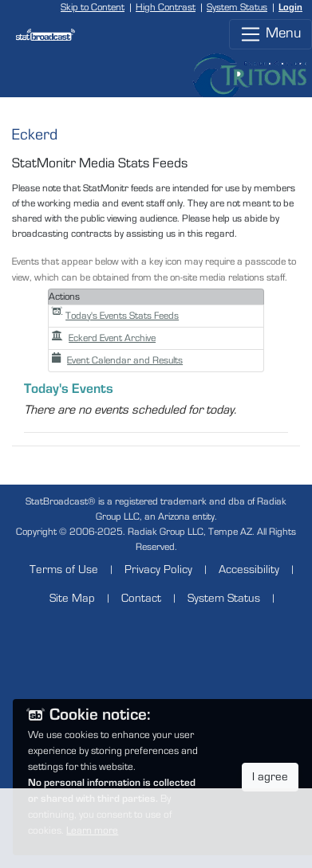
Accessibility (249, 570)
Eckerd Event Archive (104, 338)
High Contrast (166, 8)
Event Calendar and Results (117, 361)
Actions (64, 297)
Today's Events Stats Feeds (115, 315)
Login (290, 8)
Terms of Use (64, 570)
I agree (270, 777)
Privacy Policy (158, 570)
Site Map (72, 598)
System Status (237, 8)
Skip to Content (93, 8)
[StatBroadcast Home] (39, 34)
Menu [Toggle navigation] (271, 34)
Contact (141, 598)
